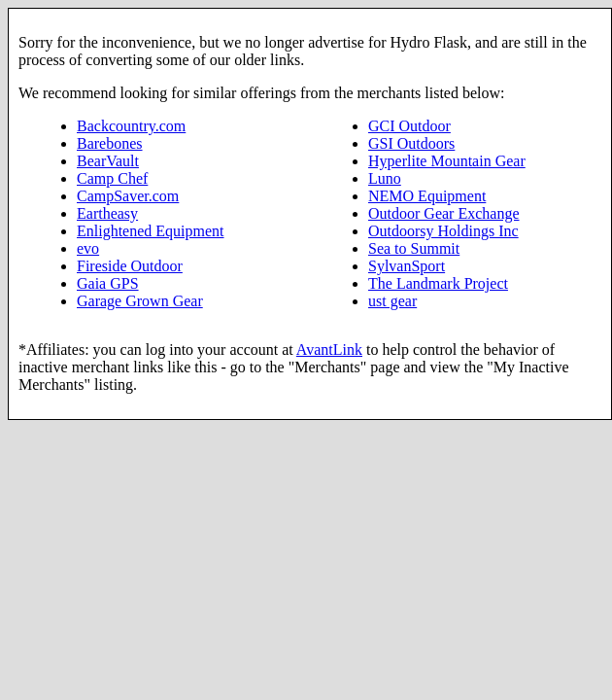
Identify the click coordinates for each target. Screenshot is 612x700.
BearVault (108, 161)
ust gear (392, 301)
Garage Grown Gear (140, 301)
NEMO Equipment (427, 196)
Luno (385, 178)
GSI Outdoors (411, 143)
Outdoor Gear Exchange (444, 213)
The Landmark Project (438, 283)
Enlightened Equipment (151, 231)
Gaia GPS (108, 283)
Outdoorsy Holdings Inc (443, 231)
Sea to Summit (414, 248)
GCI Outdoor (409, 126)
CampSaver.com (128, 196)
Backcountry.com (131, 126)
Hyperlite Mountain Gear (447, 161)
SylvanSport (407, 266)
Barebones (110, 143)
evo (88, 248)
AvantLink (329, 350)
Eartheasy (107, 213)
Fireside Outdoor (130, 266)
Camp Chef (112, 178)
